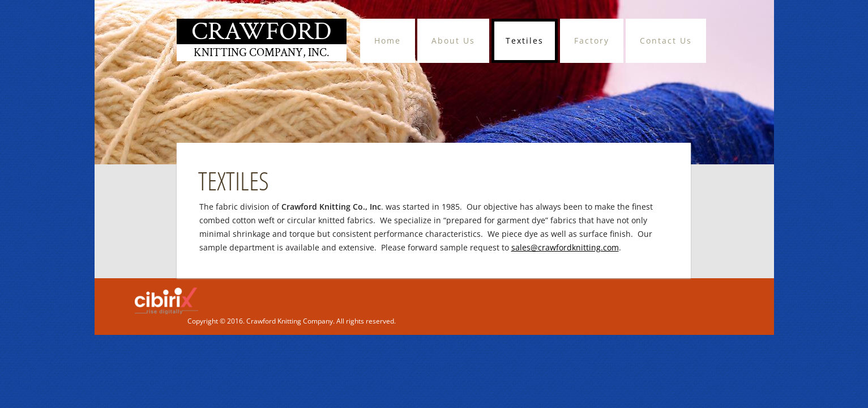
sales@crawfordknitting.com (565, 247)
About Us (453, 41)
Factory (592, 41)
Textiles (525, 41)
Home (388, 41)
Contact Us (666, 41)
